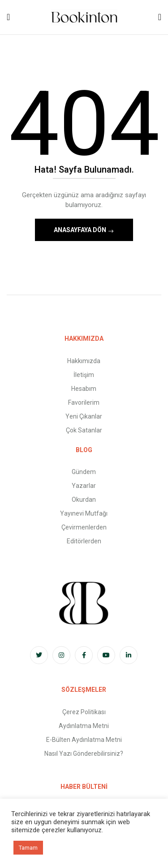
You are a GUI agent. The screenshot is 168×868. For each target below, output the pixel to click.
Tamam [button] (28, 848)
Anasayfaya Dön (81, 230)
